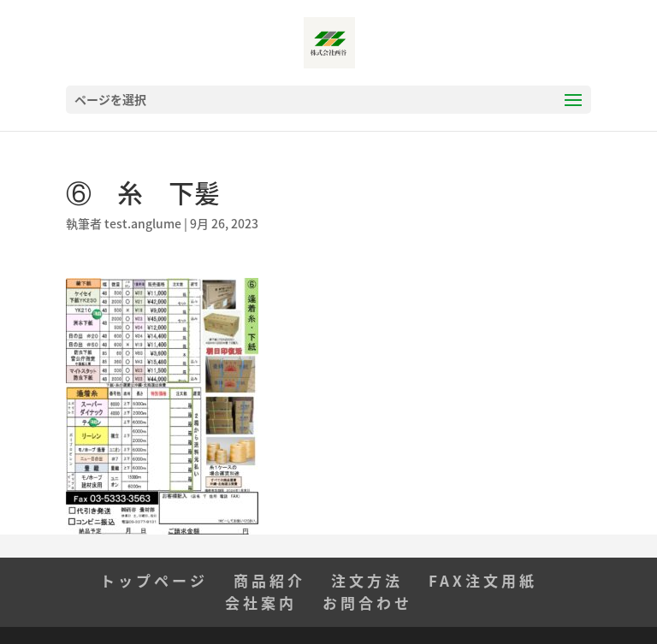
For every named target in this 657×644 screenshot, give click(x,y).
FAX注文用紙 (483, 580)
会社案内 (261, 603)
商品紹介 (269, 580)
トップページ (154, 580)
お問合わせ (367, 603)
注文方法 (367, 580)
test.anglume (143, 223)
